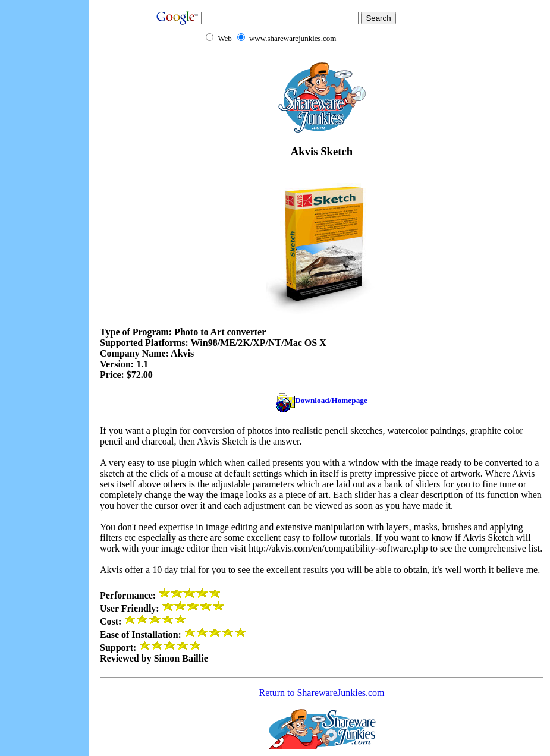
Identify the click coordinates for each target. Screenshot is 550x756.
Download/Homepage (322, 400)
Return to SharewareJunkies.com (321, 693)
